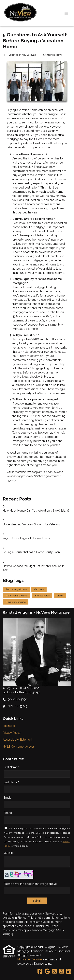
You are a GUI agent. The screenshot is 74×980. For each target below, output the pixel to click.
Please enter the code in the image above (30, 884)
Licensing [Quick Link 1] (9, 726)
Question (9, 853)
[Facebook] (40, 971)
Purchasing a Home (52, 55)
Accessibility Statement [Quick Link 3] (17, 740)
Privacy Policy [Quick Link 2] (12, 733)
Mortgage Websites (30, 959)
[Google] (47, 971)
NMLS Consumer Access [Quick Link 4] (19, 747)
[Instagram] (62, 971)
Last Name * (11, 782)
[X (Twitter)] (55, 971)
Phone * (9, 813)
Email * (8, 798)
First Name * (11, 767)
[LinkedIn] (69, 971)
